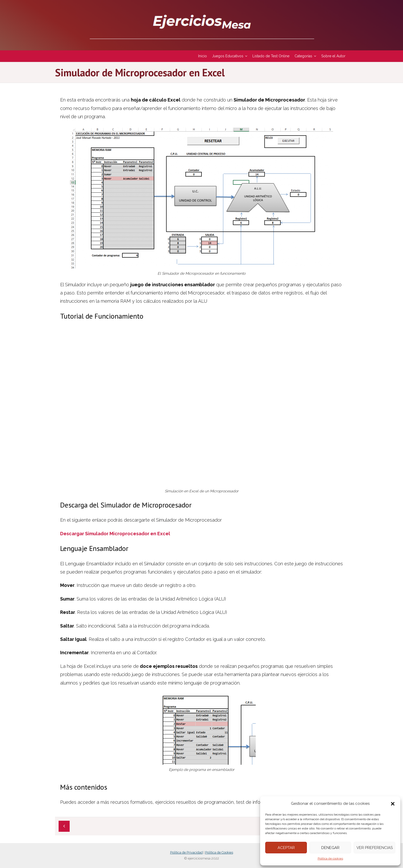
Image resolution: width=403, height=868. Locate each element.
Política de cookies (330, 858)
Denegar (330, 848)
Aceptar (286, 848)
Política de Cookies (219, 852)
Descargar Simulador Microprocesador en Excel (115, 534)
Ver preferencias (375, 848)
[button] (393, 804)
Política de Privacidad (186, 852)
